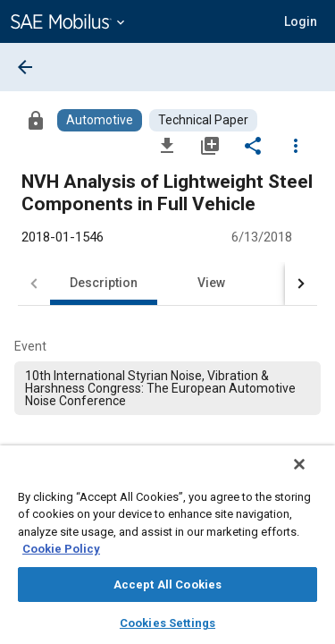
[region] (167, 551)
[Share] (253, 145)
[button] (301, 21)
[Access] (36, 120)
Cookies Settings (167, 623)
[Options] (296, 145)
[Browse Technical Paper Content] (203, 120)
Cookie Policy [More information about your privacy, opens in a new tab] (61, 549)
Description (104, 283)
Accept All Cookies (167, 585)
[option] (167, 388)
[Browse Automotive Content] (100, 120)
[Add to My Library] (210, 145)
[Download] (167, 145)
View (211, 283)
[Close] (312, 476)
